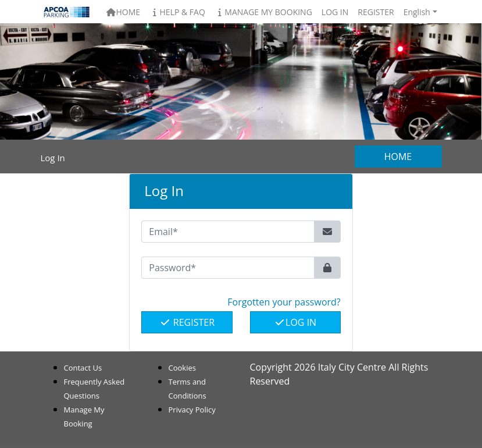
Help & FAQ (177, 12)
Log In (295, 322)
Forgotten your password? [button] (284, 302)
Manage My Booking (263, 12)
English (417, 12)
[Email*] (228, 232)
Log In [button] (335, 12)
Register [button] (376, 12)
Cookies (182, 368)
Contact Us (83, 368)
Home (123, 12)
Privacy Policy (192, 410)
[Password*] (228, 268)
